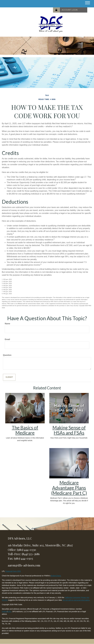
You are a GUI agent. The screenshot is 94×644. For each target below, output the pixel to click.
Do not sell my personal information (76, 600)
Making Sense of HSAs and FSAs (69, 430)
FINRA (4, 612)
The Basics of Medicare (25, 430)
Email (7, 339)
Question (7, 355)
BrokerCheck (56, 576)
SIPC (9, 612)
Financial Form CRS (13, 571)
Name (7, 324)
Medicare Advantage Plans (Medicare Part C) (69, 488)
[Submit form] (9, 377)
